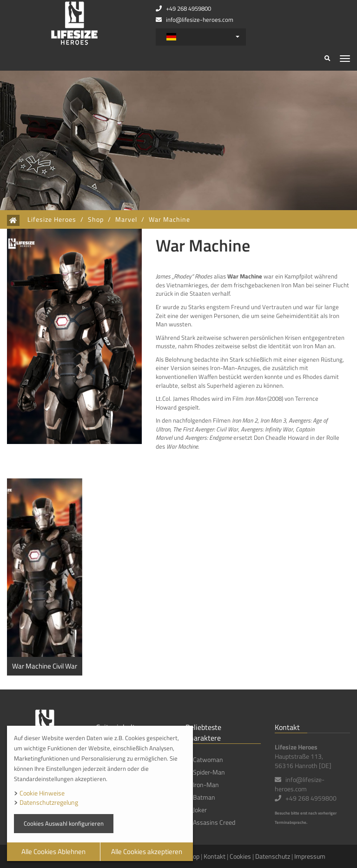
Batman (204, 797)
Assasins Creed (214, 822)
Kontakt (215, 856)
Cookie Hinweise (42, 793)
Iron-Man (206, 785)
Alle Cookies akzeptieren (147, 851)
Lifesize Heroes (52, 219)
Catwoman (208, 759)
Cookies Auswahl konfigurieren (64, 823)
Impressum (310, 856)
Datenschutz (273, 856)
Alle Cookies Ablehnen (53, 851)
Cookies (240, 856)
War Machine (169, 219)
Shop (96, 219)
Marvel (126, 219)
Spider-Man (209, 772)
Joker (200, 810)
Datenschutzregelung (49, 802)
